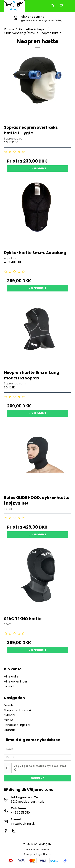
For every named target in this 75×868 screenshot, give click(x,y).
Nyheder (10, 715)
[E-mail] (38, 757)
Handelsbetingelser (17, 725)
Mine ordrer (12, 676)
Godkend (38, 778)
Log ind (9, 686)
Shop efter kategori (17, 710)
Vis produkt (37, 168)
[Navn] (38, 749)
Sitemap (10, 730)
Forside (9, 705)
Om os (8, 720)
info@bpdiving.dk (23, 824)
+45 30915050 (20, 813)
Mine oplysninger (15, 681)
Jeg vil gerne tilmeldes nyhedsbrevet (40, 768)
